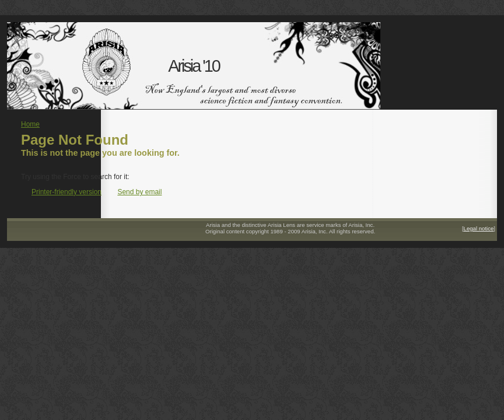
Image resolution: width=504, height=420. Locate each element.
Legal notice (479, 228)
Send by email (139, 192)
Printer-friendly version (66, 192)
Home (30, 124)
